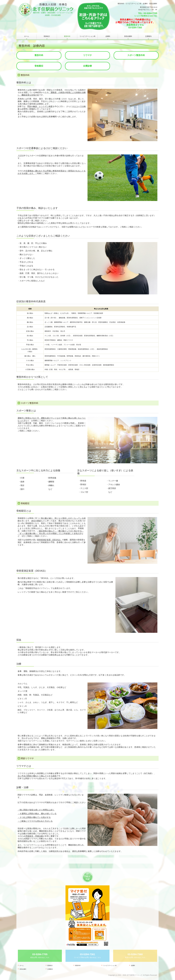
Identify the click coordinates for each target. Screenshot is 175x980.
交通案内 (148, 36)
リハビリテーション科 (87, 36)
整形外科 (67, 36)
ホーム (27, 36)
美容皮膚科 (128, 36)
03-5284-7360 (135, 28)
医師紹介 (47, 36)
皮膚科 (108, 36)
